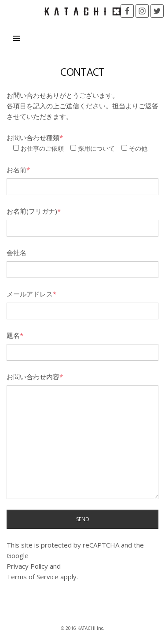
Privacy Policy (27, 566)
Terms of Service (33, 577)
